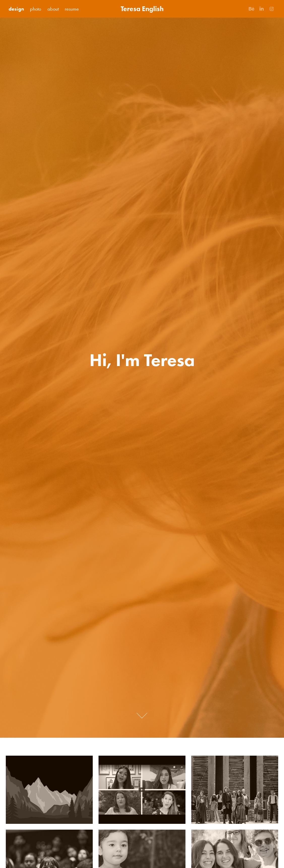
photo (36, 9)
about (53, 9)
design (16, 9)
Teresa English (142, 9)
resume (72, 9)
